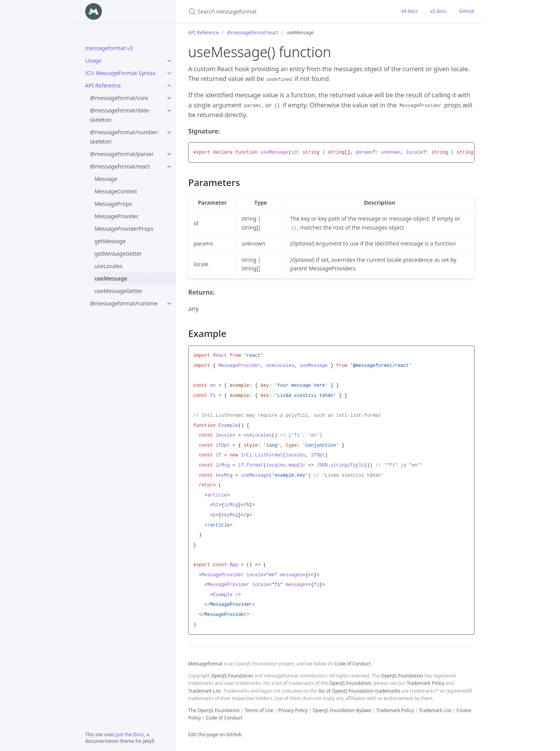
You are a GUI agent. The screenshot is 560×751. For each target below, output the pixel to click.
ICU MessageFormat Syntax (120, 73)
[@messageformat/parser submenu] (169, 154)
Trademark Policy (426, 683)
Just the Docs (130, 734)
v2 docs (438, 11)
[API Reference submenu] (169, 86)
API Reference (103, 85)
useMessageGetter (119, 291)
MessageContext (116, 191)
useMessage (111, 278)
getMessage (110, 241)
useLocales (108, 266)
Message (106, 179)
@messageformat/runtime (124, 303)
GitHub (467, 11)
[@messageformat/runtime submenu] (169, 304)
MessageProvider (117, 216)
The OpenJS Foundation (214, 710)
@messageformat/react (120, 166)
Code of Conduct (353, 664)
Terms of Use (259, 710)
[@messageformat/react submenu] (169, 167)
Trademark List (205, 691)
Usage (93, 61)
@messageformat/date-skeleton (120, 115)
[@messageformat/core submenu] (169, 98)
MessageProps (113, 204)
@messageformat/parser (122, 154)
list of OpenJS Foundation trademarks (359, 691)
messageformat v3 (109, 48)
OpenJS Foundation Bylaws (342, 710)
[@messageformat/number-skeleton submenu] (169, 132)
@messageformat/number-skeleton (125, 137)
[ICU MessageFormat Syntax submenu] (169, 73)
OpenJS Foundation (232, 676)
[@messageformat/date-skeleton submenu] (169, 111)
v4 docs (409, 11)
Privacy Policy (293, 710)
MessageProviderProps (124, 229)
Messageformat (206, 664)
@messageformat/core (119, 98)
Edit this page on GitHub (215, 734)
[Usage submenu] (169, 61)
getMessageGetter (118, 254)
